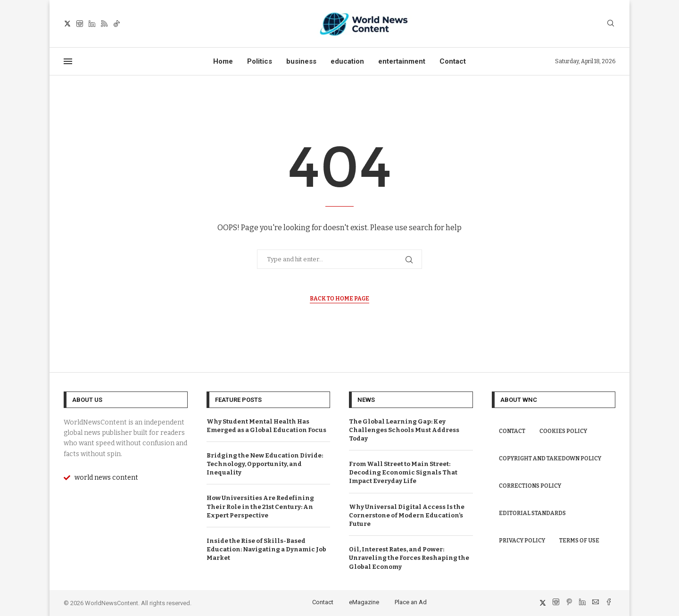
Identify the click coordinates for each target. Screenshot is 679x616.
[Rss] (104, 24)
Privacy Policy (522, 541)
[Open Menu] (68, 61)
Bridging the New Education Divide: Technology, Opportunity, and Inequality (265, 464)
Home (223, 61)
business (301, 61)
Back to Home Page (339, 299)
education (347, 61)
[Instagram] (80, 24)
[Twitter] (67, 24)
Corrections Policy (530, 486)
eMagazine (364, 602)
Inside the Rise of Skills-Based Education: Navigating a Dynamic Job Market (266, 549)
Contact (453, 61)
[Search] (611, 24)
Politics (260, 61)
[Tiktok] (116, 24)
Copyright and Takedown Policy (550, 458)
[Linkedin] (92, 24)
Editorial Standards (532, 513)
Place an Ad (411, 602)
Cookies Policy (563, 431)
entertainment (402, 61)
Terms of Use (579, 541)
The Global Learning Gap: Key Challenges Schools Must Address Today (404, 430)
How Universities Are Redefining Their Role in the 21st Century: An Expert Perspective (260, 506)
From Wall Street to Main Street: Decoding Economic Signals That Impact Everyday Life (403, 472)
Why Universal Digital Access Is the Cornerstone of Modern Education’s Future (407, 515)
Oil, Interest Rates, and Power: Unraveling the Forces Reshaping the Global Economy (409, 558)
